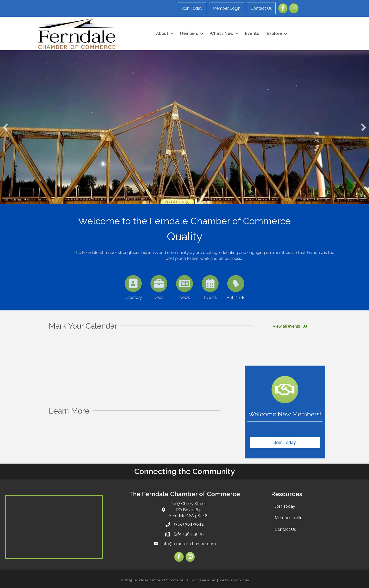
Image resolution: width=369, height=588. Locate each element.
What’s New (222, 33)
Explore (274, 33)
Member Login (227, 8)
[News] (185, 298)
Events (252, 33)
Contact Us (261, 8)
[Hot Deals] (236, 298)
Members (189, 33)
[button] (5, 127)
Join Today (192, 8)
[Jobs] (159, 298)
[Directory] (133, 298)
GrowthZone (239, 580)
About (162, 33)
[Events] (210, 298)
